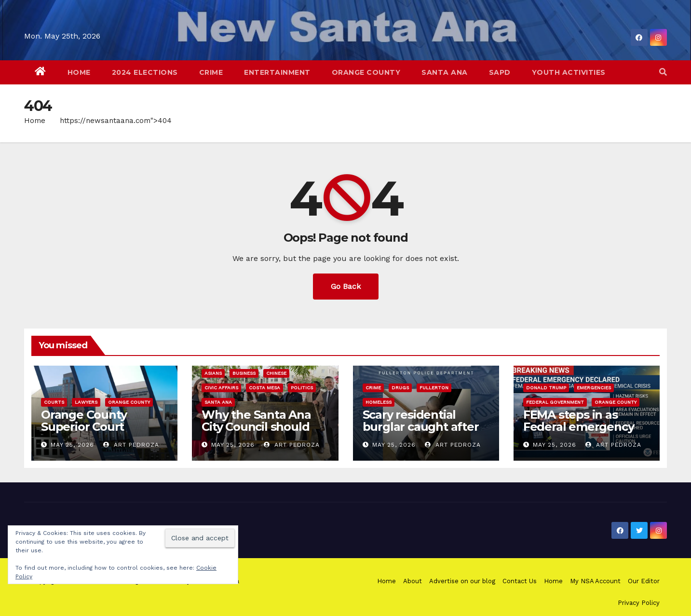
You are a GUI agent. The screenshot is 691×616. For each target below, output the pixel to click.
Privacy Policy (639, 603)
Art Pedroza (131, 445)
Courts (54, 402)
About (413, 581)
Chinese (276, 373)
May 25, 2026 (72, 445)
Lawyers (86, 402)
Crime (211, 72)
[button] (663, 72)
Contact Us (520, 581)
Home (79, 72)
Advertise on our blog (462, 581)
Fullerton (434, 388)
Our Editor (644, 581)
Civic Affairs (221, 388)
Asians (213, 373)
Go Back (346, 286)
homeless (379, 402)
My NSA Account (595, 581)
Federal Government (555, 402)
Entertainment (277, 72)
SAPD (500, 72)
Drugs (400, 388)
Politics (302, 388)
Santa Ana (445, 72)
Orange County (366, 72)
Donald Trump (546, 388)
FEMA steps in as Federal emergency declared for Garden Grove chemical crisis (583, 433)
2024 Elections (145, 72)
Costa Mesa (264, 388)
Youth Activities (569, 72)
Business (244, 373)
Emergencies (594, 388)
